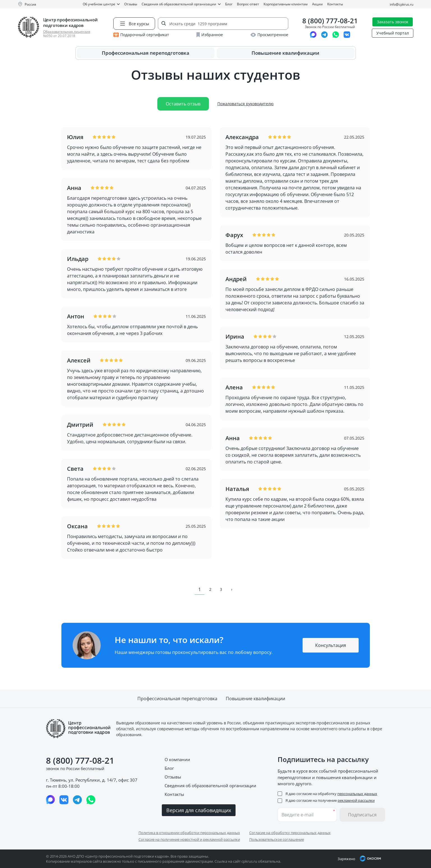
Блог (229, 4)
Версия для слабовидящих (199, 810)
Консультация (331, 645)
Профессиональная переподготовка (146, 53)
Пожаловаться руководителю (246, 104)
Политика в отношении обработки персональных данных (189, 833)
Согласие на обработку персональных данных (290, 833)
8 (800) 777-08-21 (330, 21)
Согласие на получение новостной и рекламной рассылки (189, 839)
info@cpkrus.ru (402, 4)
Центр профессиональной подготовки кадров (70, 22)
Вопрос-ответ (248, 4)
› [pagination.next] (232, 589)
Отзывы (131, 4)
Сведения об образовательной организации (181, 4)
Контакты (335, 4)
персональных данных (357, 794)
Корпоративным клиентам (286, 4)
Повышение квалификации (285, 53)
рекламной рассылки (356, 800)
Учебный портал (393, 33)
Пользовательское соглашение (277, 839)
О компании (177, 759)
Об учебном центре (101, 4)
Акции (317, 4)
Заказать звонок (393, 22)
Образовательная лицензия (67, 32)
